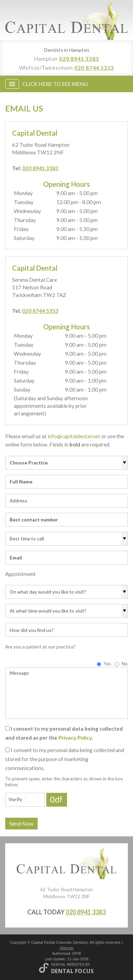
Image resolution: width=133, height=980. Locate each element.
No (121, 664)
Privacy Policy (75, 738)
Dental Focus (73, 971)
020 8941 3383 (79, 59)
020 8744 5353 (94, 68)
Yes (104, 664)
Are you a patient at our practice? (40, 647)
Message (66, 693)
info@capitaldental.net (74, 436)
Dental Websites (68, 964)
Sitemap (66, 948)
